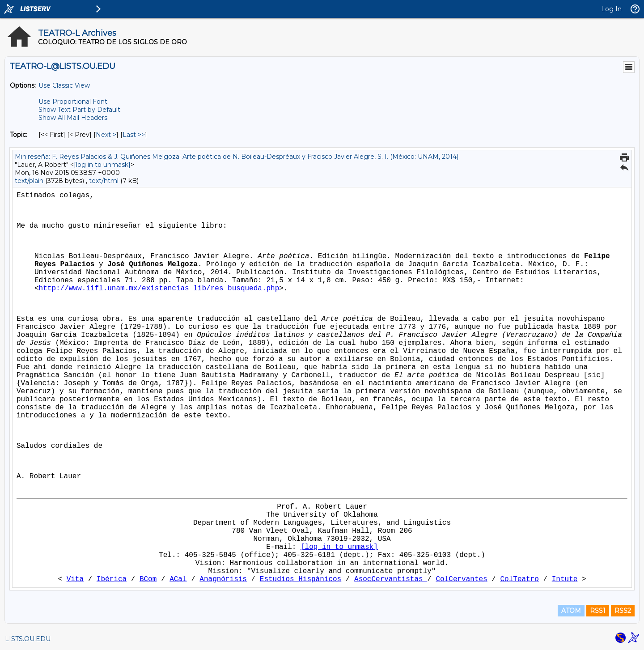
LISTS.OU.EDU (28, 639)
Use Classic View (64, 85)
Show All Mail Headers (73, 118)
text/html (104, 181)
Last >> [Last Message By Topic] (134, 135)
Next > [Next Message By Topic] (106, 135)
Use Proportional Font (73, 102)
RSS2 (623, 611)
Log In (611, 9)
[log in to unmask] (102, 165)
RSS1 (598, 611)
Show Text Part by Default (79, 110)
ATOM (571, 611)
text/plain (29, 181)
